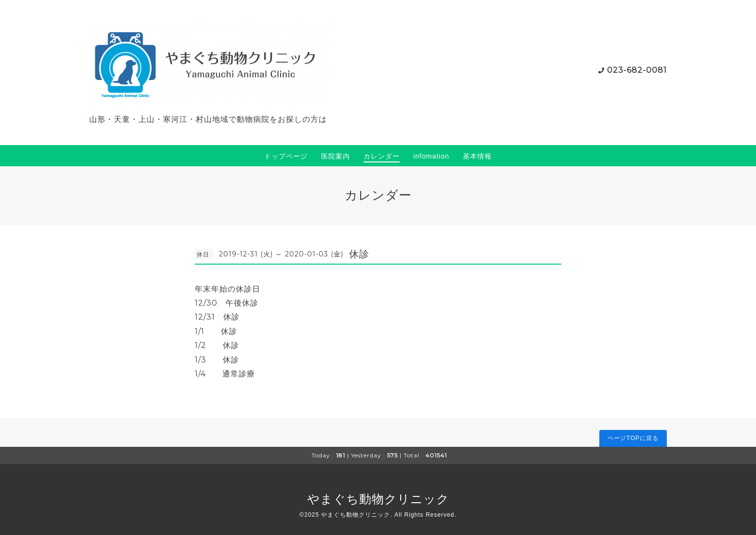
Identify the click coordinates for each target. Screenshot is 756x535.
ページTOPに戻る (633, 438)
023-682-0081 (637, 70)
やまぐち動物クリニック (378, 499)
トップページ (286, 156)
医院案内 (336, 156)
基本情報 (477, 156)
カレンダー (382, 156)
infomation (431, 156)
